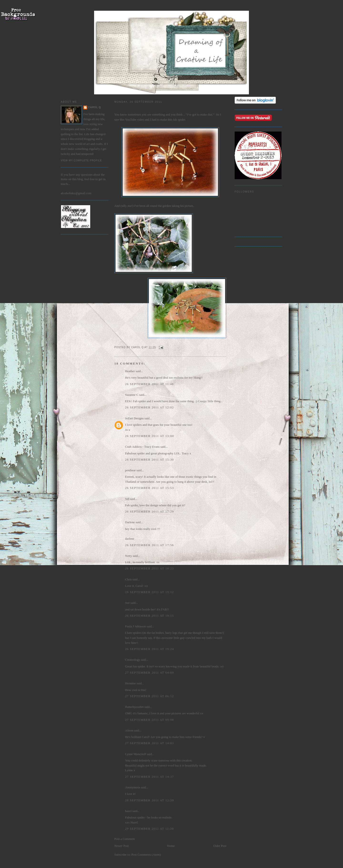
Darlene (130, 522)
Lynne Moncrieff (136, 754)
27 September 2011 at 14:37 (149, 777)
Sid (127, 499)
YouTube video (134, 119)
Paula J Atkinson (135, 626)
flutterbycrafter (134, 707)
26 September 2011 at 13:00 (149, 436)
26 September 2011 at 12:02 (149, 407)
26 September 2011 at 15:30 (149, 459)
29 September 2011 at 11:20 (149, 829)
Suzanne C (132, 395)
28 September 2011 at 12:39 (149, 800)
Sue (127, 603)
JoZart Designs (134, 418)
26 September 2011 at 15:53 (149, 488)
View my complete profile (81, 160)
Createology (133, 660)
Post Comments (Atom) (146, 855)
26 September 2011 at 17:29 (149, 511)
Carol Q (95, 107)
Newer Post (121, 846)
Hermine (130, 683)
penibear (130, 470)
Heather (130, 371)
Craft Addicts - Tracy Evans (142, 447)
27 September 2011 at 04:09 (149, 673)
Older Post (220, 846)
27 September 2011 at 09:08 (149, 720)
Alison (129, 730)
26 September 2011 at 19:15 (149, 616)
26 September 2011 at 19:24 (149, 649)
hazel (128, 811)
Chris (128, 579)
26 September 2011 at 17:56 (149, 545)
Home (171, 846)
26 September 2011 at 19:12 (149, 592)
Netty (129, 556)
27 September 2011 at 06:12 (149, 696)
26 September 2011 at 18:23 (149, 568)
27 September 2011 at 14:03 (149, 743)
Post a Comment (125, 839)
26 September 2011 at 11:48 (149, 384)
